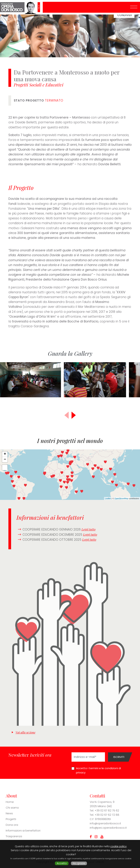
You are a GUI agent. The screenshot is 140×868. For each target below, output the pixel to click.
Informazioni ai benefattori (23, 830)
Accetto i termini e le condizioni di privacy (98, 770)
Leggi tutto (89, 529)
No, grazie (79, 863)
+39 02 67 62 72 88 (107, 815)
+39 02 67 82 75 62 (107, 810)
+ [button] (5, 454)
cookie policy (118, 846)
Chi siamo (12, 808)
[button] (74, 415)
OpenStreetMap (121, 498)
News (9, 813)
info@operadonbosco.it (105, 823)
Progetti (11, 819)
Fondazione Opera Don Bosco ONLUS (21, 7)
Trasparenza (14, 836)
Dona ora (12, 825)
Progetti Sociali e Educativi (39, 85)
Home (10, 802)
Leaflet (108, 498)
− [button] (5, 460)
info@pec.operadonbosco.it (108, 828)
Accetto (62, 863)
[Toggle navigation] (134, 7)
